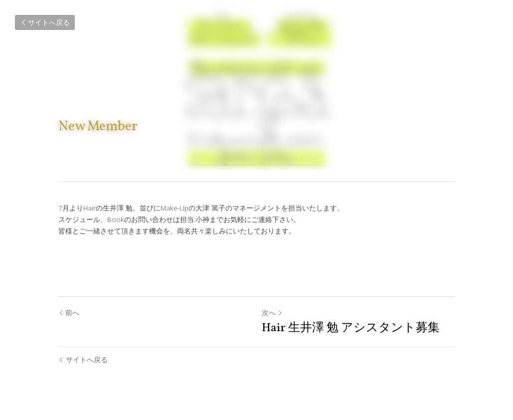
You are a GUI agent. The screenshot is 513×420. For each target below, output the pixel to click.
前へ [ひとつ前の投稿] (69, 313)
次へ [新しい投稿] (272, 313)
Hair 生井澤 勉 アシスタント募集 (351, 328)
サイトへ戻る (45, 22)
